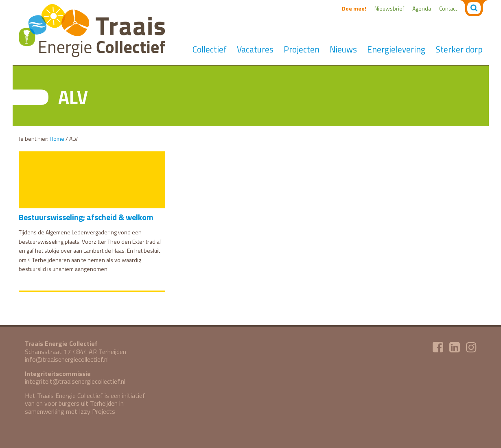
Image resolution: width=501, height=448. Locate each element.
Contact (448, 8)
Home (57, 139)
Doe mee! (354, 8)
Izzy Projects (97, 411)
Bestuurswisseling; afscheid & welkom (86, 217)
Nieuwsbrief (389, 8)
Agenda (422, 8)
